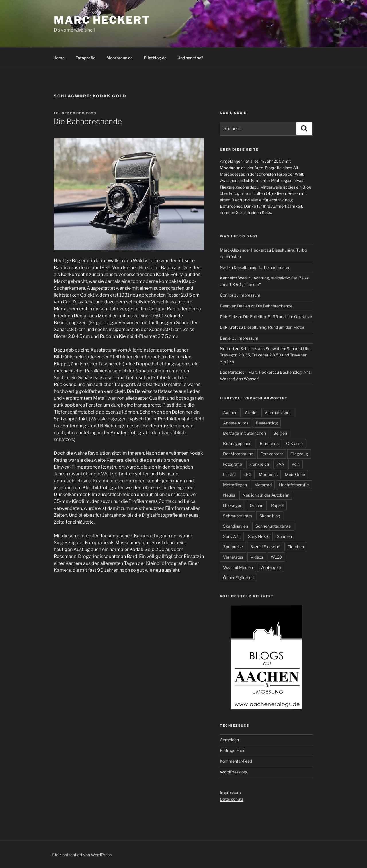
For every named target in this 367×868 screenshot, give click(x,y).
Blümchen (269, 443)
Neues (229, 495)
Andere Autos (236, 423)
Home (59, 58)
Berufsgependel (238, 443)
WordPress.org (234, 772)
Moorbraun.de (120, 58)
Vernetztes (233, 557)
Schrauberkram (238, 516)
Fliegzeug (299, 454)
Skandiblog (270, 516)
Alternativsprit (278, 413)
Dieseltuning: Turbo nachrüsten (262, 267)
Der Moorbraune (238, 454)
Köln (296, 464)
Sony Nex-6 (259, 536)
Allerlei (251, 413)
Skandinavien (236, 526)
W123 (276, 557)
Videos (257, 557)
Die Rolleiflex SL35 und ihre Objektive (278, 317)
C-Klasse (294, 443)
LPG (247, 474)
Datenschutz (232, 799)
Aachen (230, 413)
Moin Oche (295, 474)
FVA (280, 464)
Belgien (280, 433)
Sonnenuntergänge (273, 526)
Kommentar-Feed (236, 761)
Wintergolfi (271, 567)
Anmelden (229, 740)
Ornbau (257, 505)
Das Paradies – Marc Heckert (247, 372)
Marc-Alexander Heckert (243, 250)
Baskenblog (267, 423)
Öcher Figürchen (238, 578)
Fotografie (85, 58)
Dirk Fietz (229, 317)
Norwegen (233, 505)
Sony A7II (232, 536)
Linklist (230, 474)
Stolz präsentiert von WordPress (82, 855)
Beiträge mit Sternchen (244, 433)
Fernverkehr (272, 454)
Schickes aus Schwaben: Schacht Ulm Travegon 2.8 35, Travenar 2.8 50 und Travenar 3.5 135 (265, 355)
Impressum (250, 295)
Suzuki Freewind (265, 547)
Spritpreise (233, 547)
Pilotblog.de (155, 58)
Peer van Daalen (235, 306)
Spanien (284, 536)
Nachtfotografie (294, 485)
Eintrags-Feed (233, 750)
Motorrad (263, 485)
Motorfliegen (235, 485)
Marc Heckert (102, 20)
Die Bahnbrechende (88, 121)
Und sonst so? (190, 58)
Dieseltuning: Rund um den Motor (274, 327)
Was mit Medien (238, 567)
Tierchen (296, 547)
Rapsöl (277, 505)
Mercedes (268, 474)
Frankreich (259, 464)
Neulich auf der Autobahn (266, 495)
